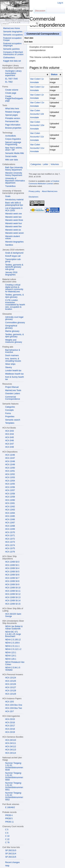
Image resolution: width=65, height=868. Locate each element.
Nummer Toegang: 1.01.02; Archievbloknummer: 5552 (14, 796)
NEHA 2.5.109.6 (12, 643)
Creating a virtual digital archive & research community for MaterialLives (14, 288)
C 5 (7, 830)
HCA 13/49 (10, 465)
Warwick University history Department (14, 174)
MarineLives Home (11, 28)
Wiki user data (11, 160)
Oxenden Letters (13, 394)
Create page (11, 93)
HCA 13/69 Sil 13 (13, 597)
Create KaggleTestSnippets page (14, 99)
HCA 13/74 (10, 545)
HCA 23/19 (10, 732)
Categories (36, 164)
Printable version (13, 118)
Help (7, 866)
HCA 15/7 (9, 711)
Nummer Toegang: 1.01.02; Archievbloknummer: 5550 (14, 776)
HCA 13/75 (10, 548)
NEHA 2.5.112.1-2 (13, 649)
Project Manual (12, 387)
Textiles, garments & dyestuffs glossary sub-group (14, 267)
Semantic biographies (13, 32)
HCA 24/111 (11, 743)
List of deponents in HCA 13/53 (14, 209)
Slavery (8, 367)
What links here (12, 109)
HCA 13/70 (10, 532)
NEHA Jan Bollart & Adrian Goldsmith (14, 628)
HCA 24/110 (11, 740)
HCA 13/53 (10, 477)
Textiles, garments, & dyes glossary (14, 296)
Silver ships (10, 364)
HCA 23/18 (10, 729)
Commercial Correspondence (13, 398)
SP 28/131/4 (11, 854)
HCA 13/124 (11, 678)
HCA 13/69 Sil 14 (13, 601)
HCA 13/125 (11, 681)
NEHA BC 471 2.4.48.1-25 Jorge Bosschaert (13, 634)
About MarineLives (50, 191)
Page (30, 11)
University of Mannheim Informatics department (15, 181)
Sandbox (9, 245)
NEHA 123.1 (11, 653)
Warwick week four (13, 223)
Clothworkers (9, 58)
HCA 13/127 (11, 687)
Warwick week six (13, 230)
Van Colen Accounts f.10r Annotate (37, 114)
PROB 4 (9, 815)
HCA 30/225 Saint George (13, 615)
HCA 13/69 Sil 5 (12, 572)
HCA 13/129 (11, 694)
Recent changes (12, 862)
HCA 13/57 (10, 490)
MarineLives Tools (13, 390)
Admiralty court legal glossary (14, 318)
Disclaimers (33, 197)
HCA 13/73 (10, 542)
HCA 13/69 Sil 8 (12, 581)
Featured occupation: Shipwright (13, 45)
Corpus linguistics (13, 139)
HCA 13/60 (10, 500)
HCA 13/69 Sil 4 (12, 568)
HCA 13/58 (10, 494)
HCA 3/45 (9, 437)
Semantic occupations (13, 35)
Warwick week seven (14, 233)
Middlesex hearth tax (14, 374)
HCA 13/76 (10, 552)
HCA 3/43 (9, 431)
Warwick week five (13, 227)
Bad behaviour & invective (13, 351)
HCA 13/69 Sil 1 (12, 565)
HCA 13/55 (10, 484)
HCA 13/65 (10, 516)
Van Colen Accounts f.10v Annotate (37, 125)
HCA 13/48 (10, 461)
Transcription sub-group (13, 260)
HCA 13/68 (10, 526)
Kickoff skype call (13, 256)
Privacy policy (34, 191)
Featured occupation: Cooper (13, 39)
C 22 (7, 839)
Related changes (13, 112)
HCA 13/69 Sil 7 (12, 578)
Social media (11, 156)
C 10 (7, 836)
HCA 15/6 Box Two (14, 708)
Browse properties (13, 128)
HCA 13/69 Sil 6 (12, 575)
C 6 (7, 833)
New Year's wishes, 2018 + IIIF (14, 149)
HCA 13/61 (10, 503)
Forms (8, 413)
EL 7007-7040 (11, 79)
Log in (60, 3)
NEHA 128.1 (11, 659)
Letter (45, 164)
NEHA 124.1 (11, 656)
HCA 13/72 (10, 539)
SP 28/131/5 (11, 857)
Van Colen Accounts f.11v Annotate (37, 148)
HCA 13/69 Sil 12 (13, 594)
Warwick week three (14, 220)
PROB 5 (9, 819)
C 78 (7, 843)
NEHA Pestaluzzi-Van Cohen (15, 663)
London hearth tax (13, 371)
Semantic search (13, 420)
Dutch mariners (12, 355)
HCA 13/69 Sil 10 (13, 588)
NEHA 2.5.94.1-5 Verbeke (13, 669)
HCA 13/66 (10, 519)
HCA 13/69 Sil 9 (12, 585)
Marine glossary (12, 331)
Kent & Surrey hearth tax (14, 378)
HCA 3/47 (9, 444)
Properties (10, 417)
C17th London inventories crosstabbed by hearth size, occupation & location (15, 305)
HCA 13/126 (11, 684)
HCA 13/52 (10, 474)
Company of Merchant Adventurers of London (13, 53)
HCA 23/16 (10, 723)
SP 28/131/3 (11, 850)
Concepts (9, 410)
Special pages (11, 115)
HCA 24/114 (11, 753)
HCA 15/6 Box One (14, 705)
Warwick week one (13, 214)
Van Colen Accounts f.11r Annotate (37, 137)
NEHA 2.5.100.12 (13, 640)
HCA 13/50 (10, 468)
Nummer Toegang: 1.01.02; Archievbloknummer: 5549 (14, 766)
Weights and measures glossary (14, 341)
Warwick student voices (12, 237)
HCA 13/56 (10, 487)
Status (54, 74)
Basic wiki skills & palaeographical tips (14, 204)
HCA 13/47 (10, 458)
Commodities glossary (15, 323)
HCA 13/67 (10, 523)
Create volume (12, 90)
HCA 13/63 (10, 510)
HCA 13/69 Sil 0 (12, 562)
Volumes (55, 164)
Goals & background (14, 253)
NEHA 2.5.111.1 (12, 646)
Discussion (40, 11)
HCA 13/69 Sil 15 (13, 604)
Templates (10, 423)
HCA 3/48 (9, 447)
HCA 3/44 (9, 434)
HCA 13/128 (11, 691)
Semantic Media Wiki (14, 153)
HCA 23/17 (10, 726)
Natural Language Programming (13, 143)
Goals (8, 196)
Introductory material (14, 200)
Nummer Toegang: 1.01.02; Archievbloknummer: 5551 (14, 786)
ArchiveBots (10, 136)
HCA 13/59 (10, 497)
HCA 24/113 (11, 750)
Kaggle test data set (12, 61)
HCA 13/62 (10, 507)
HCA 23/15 (10, 719)
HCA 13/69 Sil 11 (13, 591)
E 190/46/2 (10, 807)
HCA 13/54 (10, 481)
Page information (13, 125)
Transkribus (10, 186)
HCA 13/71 (10, 536)
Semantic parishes (11, 49)
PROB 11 (9, 822)
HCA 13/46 (10, 455)
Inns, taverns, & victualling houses (13, 360)
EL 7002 (9, 82)
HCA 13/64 (10, 513)
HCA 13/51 (10, 471)
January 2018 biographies (11, 274)
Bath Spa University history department (14, 169)
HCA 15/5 (9, 702)
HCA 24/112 (11, 747)
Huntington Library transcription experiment (13, 73)
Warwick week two (13, 217)
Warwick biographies (14, 242)
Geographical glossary (11, 327)
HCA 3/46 (9, 441)
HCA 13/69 (10, 529)
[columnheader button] (39, 75)
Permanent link (12, 121)
